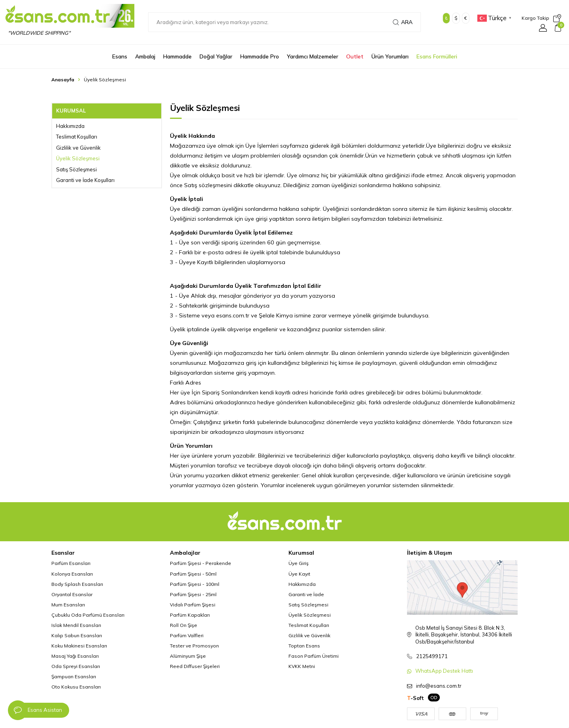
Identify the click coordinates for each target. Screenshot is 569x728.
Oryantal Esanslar (72, 594)
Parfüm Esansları (71, 563)
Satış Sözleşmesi (76, 169)
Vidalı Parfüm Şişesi (193, 605)
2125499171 (432, 656)
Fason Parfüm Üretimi (314, 656)
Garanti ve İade (306, 594)
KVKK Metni (302, 666)
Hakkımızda (70, 126)
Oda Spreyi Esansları (76, 666)
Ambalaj (145, 56)
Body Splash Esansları (77, 584)
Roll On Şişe (184, 625)
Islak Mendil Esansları (76, 625)
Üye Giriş (299, 563)
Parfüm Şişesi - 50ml (193, 574)
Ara (403, 22)
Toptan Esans (304, 646)
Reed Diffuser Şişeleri (195, 666)
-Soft (415, 698)
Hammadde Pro (260, 56)
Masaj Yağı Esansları (75, 656)
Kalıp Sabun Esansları (77, 635)
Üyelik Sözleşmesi (78, 158)
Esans (120, 56)
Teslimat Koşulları (77, 137)
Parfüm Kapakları (190, 615)
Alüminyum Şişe (188, 656)
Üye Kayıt (299, 574)
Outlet (355, 56)
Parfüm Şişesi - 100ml (195, 584)
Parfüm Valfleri (187, 635)
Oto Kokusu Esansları (76, 687)
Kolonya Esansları (72, 574)
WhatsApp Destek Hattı (444, 671)
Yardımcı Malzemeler (313, 56)
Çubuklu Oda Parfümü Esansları (88, 615)
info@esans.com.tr (439, 686)
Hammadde (177, 56)
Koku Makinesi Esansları (79, 646)
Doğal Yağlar (216, 56)
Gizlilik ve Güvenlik (78, 148)
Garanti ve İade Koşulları (85, 180)
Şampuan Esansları (74, 676)
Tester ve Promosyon (194, 646)
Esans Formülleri (437, 56)
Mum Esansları (68, 605)
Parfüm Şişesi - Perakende (201, 563)
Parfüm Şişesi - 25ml (193, 594)
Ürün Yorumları (390, 56)
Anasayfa (63, 80)
